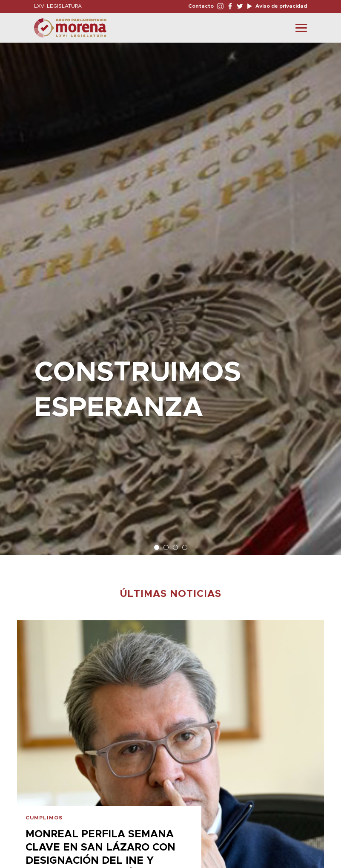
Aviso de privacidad (281, 6)
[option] (170, 295)
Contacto (201, 6)
